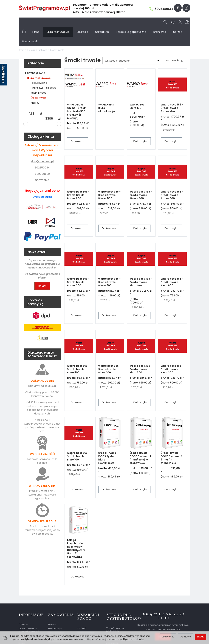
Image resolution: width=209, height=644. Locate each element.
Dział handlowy (86, 613)
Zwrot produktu (42, 178)
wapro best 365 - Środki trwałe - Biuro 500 (78, 350)
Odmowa (185, 637)
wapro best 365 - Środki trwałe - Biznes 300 (172, 176)
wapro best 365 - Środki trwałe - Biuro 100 (78, 437)
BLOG (22, 624)
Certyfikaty (112, 624)
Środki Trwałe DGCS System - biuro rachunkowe (108, 439)
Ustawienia (168, 637)
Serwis (81, 617)
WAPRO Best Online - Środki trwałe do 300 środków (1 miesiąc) (77, 92)
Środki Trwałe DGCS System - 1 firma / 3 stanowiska (171, 439)
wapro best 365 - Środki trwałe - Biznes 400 (141, 176)
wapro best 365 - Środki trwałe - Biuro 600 (172, 263)
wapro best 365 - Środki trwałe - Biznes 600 (78, 176)
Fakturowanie (39, 64)
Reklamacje (55, 609)
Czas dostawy (56, 613)
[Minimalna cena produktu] (32, 95)
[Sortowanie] (174, 41)
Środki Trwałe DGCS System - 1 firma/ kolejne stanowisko (140, 439)
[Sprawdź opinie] (4, 75)
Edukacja (82, 22)
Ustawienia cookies (30, 628)
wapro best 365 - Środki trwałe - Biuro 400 (109, 350)
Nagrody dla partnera (119, 619)
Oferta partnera (115, 615)
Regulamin (25, 620)
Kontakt (23, 616)
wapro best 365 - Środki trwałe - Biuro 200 (172, 350)
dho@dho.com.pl (42, 142)
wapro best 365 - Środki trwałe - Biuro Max (141, 263)
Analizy (35, 84)
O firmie (23, 605)
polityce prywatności (132, 639)
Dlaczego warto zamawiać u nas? (29, 610)
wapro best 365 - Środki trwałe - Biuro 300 (141, 350)
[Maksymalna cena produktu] (49, 99)
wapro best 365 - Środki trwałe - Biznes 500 (109, 176)
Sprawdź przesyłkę (59, 621)
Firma (36, 22)
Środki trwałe (39, 79)
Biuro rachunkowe (58, 22)
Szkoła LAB (102, 22)
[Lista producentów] (131, 41)
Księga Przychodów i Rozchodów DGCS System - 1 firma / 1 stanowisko (78, 529)
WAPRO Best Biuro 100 (138, 87)
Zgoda (200, 637)
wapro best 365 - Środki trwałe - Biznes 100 (109, 263)
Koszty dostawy (57, 617)
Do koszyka (78, 122)
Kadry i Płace (39, 74)
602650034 (161, 9)
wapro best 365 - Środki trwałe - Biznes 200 (78, 263)
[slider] (26, 105)
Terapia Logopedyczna (131, 22)
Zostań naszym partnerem (115, 610)
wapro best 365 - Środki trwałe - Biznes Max (172, 89)
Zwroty (52, 605)
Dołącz (42, 267)
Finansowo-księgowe (43, 69)
